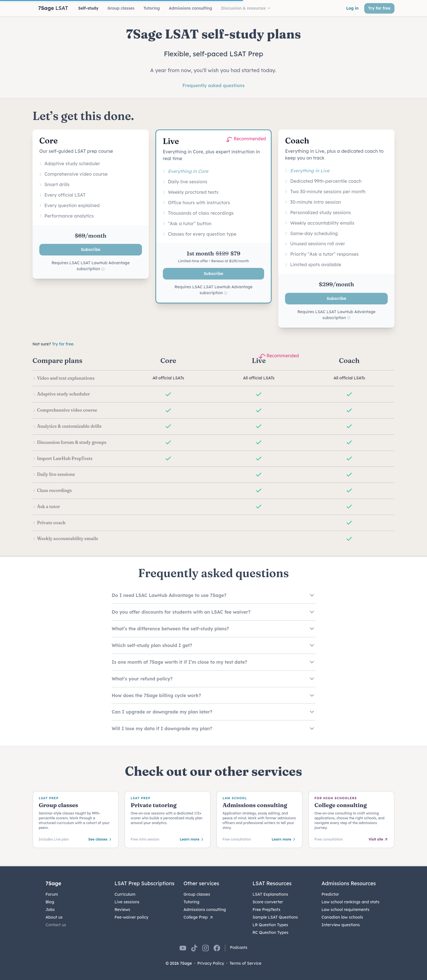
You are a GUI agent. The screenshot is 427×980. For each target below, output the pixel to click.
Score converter (268, 902)
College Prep (199, 917)
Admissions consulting (205, 910)
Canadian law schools (342, 917)
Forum (52, 894)
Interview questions (341, 925)
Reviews (122, 910)
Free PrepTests (266, 910)
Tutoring (191, 902)
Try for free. (63, 344)
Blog (50, 902)
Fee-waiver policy (131, 917)
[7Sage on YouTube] (183, 948)
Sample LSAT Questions (275, 917)
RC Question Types (270, 932)
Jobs (50, 910)
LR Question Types (270, 925)
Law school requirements (345, 910)
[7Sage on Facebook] (217, 948)
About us (54, 917)
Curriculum (125, 894)
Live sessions (127, 902)
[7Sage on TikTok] (194, 948)
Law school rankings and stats (351, 902)
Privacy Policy (211, 963)
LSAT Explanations (270, 894)
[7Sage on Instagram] (206, 948)
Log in (352, 8)
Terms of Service (246, 963)
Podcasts (239, 947)
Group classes (197, 894)
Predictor (330, 894)
